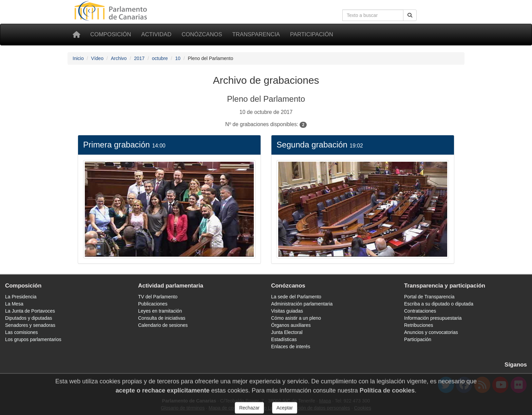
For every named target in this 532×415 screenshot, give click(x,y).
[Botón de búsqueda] (410, 15)
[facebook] (464, 385)
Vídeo (97, 58)
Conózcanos (202, 34)
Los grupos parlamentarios (33, 339)
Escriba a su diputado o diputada (439, 304)
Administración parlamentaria (302, 304)
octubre (160, 58)
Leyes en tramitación (160, 311)
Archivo (119, 58)
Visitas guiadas (287, 311)
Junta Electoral (287, 332)
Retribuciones (419, 325)
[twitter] (446, 385)
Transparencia (256, 34)
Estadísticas (284, 339)
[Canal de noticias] (482, 385)
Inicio (78, 58)
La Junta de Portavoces (30, 311)
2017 (139, 58)
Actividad (156, 34)
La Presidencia (21, 297)
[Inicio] (76, 35)
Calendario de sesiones (163, 325)
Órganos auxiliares (291, 325)
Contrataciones (420, 311)
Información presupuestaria (433, 318)
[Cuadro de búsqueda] (373, 15)
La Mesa (14, 304)
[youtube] (500, 385)
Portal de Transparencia (429, 297)
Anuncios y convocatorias (431, 332)
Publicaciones (153, 304)
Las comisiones (22, 332)
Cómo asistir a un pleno (296, 318)
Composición (111, 34)
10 (178, 58)
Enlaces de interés (291, 347)
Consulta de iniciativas (162, 318)
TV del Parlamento (158, 297)
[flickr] (519, 385)
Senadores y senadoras (30, 325)
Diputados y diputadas (29, 318)
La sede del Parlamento (296, 297)
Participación (312, 34)
